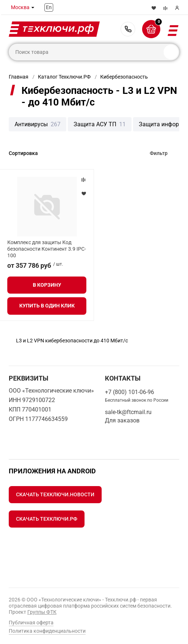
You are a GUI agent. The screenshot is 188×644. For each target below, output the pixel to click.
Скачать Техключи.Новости (55, 494)
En (49, 7)
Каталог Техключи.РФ (64, 77)
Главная (19, 77)
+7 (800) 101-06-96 (128, 29)
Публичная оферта (31, 623)
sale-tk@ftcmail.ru (128, 412)
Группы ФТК (42, 612)
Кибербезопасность (124, 77)
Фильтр (159, 153)
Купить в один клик (47, 306)
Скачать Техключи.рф (47, 519)
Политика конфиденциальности (47, 631)
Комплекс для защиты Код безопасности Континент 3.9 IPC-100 (47, 249)
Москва (20, 7)
